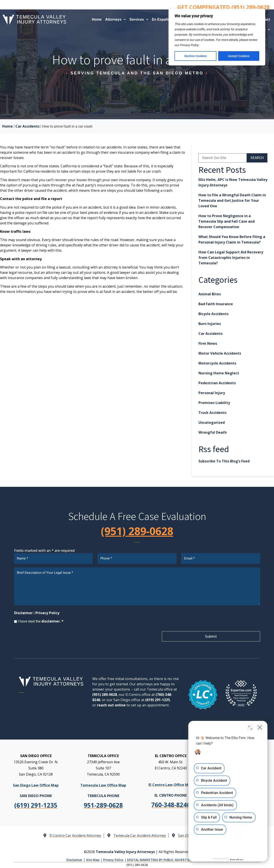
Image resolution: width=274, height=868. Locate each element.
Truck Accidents (212, 413)
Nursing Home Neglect (219, 373)
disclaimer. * (52, 621)
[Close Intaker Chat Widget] (259, 728)
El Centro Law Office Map (171, 785)
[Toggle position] (250, 728)
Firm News (208, 343)
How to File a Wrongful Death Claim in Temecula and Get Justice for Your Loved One (232, 200)
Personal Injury (212, 393)
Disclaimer (23, 613)
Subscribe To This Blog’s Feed (224, 461)
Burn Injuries (210, 324)
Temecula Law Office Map (103, 785)
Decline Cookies (196, 56)
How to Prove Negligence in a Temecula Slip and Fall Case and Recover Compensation (227, 221)
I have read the (41, 621)
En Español (164, 19)
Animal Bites (210, 294)
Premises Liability (214, 403)
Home (97, 19)
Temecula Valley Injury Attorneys (125, 852)
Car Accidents (27, 126)
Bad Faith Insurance (216, 304)
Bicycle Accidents (213, 314)
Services (139, 19)
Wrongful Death (213, 432)
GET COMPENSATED (223, 7)
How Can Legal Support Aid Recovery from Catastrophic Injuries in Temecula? (231, 258)
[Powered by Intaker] (237, 859)
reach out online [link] (111, 705)
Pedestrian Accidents (217, 383)
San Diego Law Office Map (36, 785)
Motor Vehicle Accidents (220, 353)
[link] (103, 805)
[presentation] (47, 637)
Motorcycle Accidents (217, 363)
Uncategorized (212, 422)
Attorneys (115, 19)
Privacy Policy (47, 613)
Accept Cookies (239, 56)
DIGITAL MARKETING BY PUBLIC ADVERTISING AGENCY (167, 860)
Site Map (93, 860)
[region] (217, 37)
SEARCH (257, 158)
